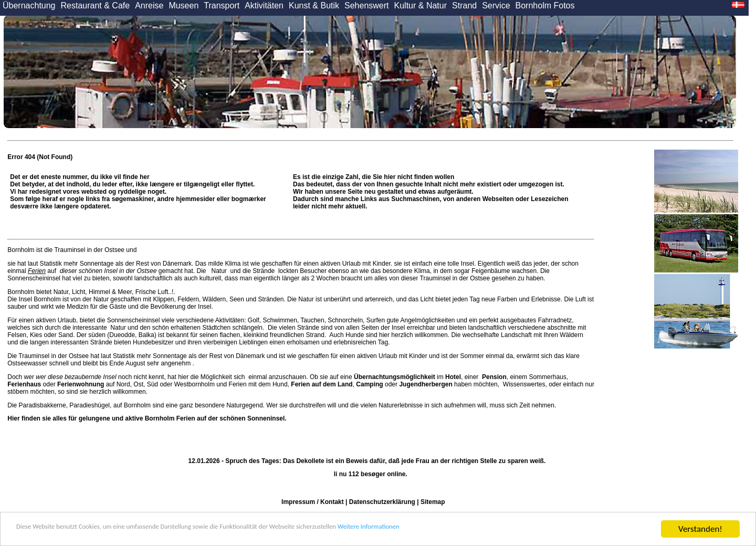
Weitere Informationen (489, 529)
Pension (494, 377)
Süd (153, 384)
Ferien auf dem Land (322, 384)
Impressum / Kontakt (313, 502)
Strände (264, 271)
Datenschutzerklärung (382, 502)
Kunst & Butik (314, 6)
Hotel (453, 377)
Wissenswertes (524, 384)
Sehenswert (367, 6)
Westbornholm (195, 384)
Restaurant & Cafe (96, 6)
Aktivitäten (264, 6)
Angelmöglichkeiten (427, 320)
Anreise (149, 6)
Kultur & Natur (421, 6)
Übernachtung (29, 6)
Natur (219, 271)
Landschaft (516, 335)
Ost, (139, 384)
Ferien (37, 271)
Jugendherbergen (426, 384)
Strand (464, 6)
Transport (222, 6)
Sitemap (433, 502)
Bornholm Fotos (545, 6)
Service (496, 6)
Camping (369, 384)
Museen (183, 6)
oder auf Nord (69, 384)
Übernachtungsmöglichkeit (395, 377)
